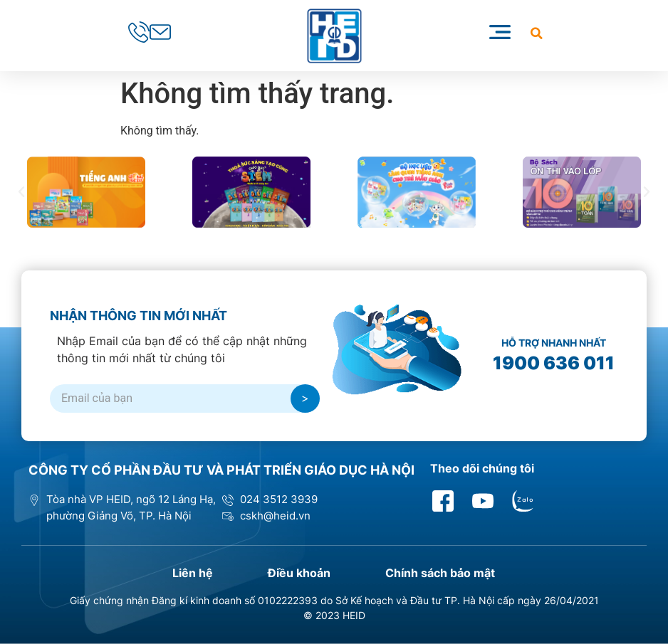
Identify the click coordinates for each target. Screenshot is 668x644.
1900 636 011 (554, 363)
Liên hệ (191, 573)
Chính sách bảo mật (443, 573)
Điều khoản (300, 573)
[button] (537, 33)
